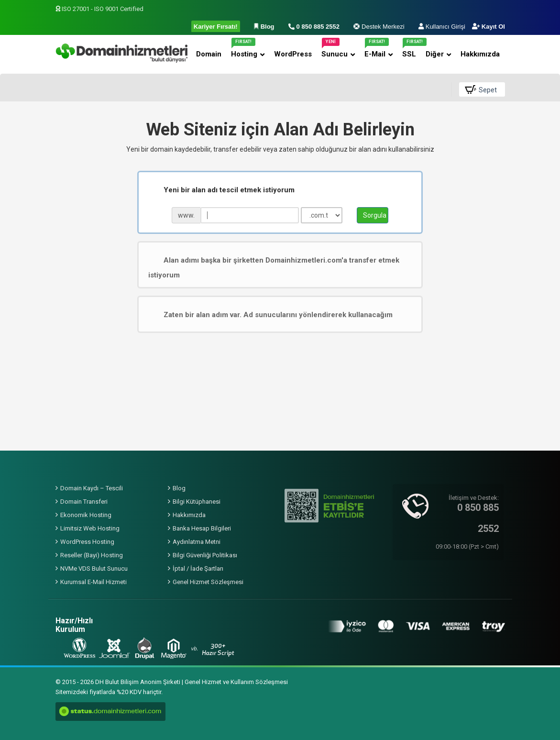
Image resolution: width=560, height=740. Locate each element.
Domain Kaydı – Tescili (92, 488)
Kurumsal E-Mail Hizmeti (93, 582)
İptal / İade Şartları (198, 569)
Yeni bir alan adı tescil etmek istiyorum (221, 190)
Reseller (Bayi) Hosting (92, 555)
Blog (179, 488)
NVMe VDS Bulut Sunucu (94, 569)
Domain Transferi (84, 502)
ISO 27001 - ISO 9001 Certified (99, 9)
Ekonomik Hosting (86, 515)
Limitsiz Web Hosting (90, 528)
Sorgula (375, 215)
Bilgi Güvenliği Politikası (205, 555)
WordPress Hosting (87, 542)
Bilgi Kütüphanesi (197, 502)
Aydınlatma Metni (197, 542)
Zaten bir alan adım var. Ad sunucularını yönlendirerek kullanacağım (270, 315)
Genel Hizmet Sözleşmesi (208, 582)
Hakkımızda (189, 515)
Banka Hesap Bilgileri (202, 528)
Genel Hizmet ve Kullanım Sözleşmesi (236, 682)
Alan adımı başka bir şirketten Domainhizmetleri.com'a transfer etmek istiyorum (274, 267)
